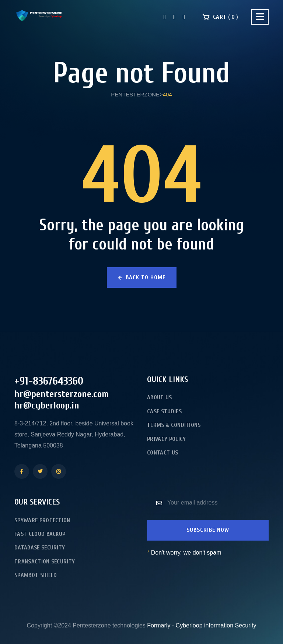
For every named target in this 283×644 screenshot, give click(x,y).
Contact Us (163, 453)
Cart (220, 17)
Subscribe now (208, 530)
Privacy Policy (166, 439)
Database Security (40, 548)
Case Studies (164, 411)
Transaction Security (45, 562)
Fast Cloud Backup (40, 534)
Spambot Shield (36, 575)
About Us (160, 397)
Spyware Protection (42, 520)
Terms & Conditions (174, 425)
